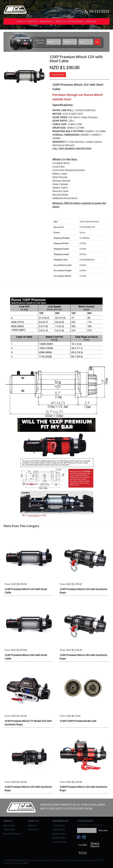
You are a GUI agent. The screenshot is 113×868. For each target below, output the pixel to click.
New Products (47, 21)
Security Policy (59, 838)
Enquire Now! (58, 74)
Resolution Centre (12, 834)
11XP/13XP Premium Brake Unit (78, 721)
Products (33, 21)
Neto (26, 863)
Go (97, 42)
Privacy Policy (59, 829)
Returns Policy (59, 834)
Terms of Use (59, 825)
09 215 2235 (97, 11)
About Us (21, 21)
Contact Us (61, 21)
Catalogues (91, 21)
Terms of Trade (60, 842)
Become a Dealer (75, 21)
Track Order (9, 829)
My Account (9, 825)
